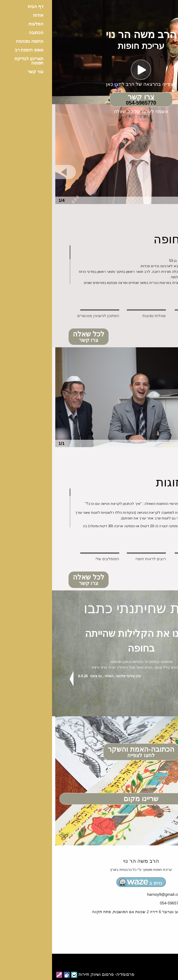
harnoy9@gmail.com (113, 894)
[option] (89, 154)
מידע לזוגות (133, 482)
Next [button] (159, 679)
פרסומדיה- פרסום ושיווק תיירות (54, 974)
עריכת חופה (132, 239)
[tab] (142, 310)
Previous (14, 172)
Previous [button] (20, 679)
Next (164, 172)
